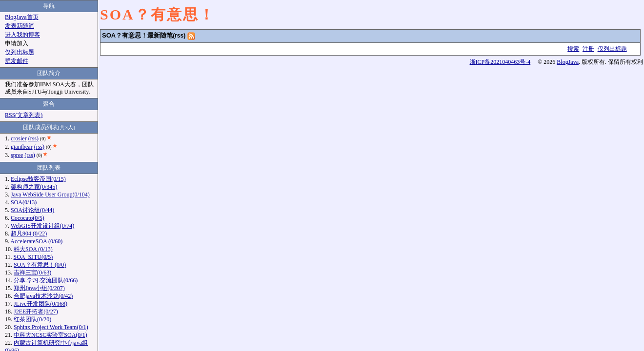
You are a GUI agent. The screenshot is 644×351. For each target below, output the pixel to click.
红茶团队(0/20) (32, 319)
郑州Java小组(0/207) (39, 288)
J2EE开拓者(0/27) (36, 312)
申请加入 (17, 43)
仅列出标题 (612, 49)
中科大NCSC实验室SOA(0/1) (50, 335)
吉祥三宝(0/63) (32, 273)
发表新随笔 (20, 26)
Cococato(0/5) (28, 218)
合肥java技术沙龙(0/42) (43, 296)
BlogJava (568, 62)
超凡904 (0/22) (29, 234)
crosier (19, 138)
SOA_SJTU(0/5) (33, 257)
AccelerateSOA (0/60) (36, 241)
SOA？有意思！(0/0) (40, 265)
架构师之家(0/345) (34, 187)
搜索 (573, 49)
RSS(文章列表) (24, 115)
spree (17, 155)
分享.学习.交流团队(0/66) (46, 280)
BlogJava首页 (22, 17)
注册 (588, 49)
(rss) (179, 36)
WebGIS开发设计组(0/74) (42, 226)
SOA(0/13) (24, 202)
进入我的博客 (22, 35)
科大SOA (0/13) (33, 249)
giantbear (22, 147)
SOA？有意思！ (158, 14)
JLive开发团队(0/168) (40, 304)
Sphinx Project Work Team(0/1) (51, 327)
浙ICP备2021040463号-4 (500, 62)
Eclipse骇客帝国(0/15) (38, 179)
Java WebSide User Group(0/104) (50, 195)
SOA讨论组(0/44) (32, 210)
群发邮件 (17, 61)
